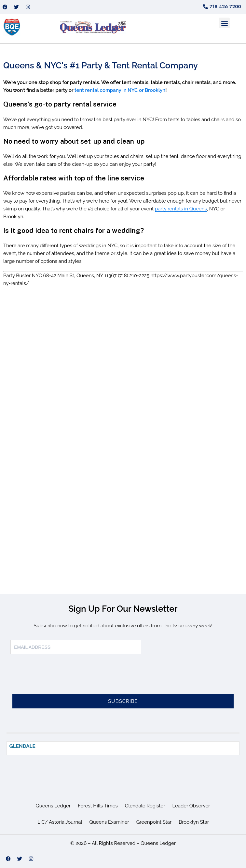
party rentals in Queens (181, 209)
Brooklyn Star (194, 822)
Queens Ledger (53, 806)
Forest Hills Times (98, 806)
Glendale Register (145, 806)
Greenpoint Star (154, 822)
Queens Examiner (109, 822)
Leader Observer (191, 806)
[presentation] (60, 678)
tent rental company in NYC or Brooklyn (120, 90)
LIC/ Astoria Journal (60, 822)
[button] (224, 23)
